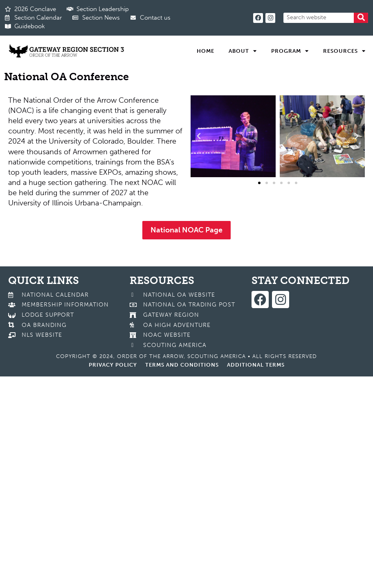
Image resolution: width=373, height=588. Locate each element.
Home (206, 51)
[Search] (361, 18)
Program (290, 51)
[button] (199, 136)
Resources (344, 51)
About (243, 51)
